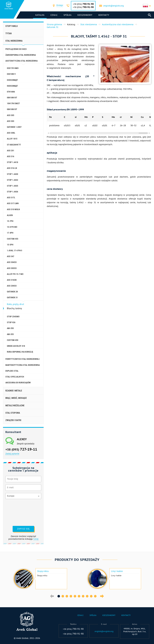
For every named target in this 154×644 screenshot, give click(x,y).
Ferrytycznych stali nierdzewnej (22, 359)
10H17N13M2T (13, 103)
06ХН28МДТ (12, 86)
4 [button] (71, 596)
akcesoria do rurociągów (18, 383)
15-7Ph (10, 221)
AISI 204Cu (12, 286)
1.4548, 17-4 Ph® (15, 250)
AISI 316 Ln (12, 168)
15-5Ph (10, 245)
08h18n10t (12, 109)
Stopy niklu (12, 26)
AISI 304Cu (12, 262)
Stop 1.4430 (12, 174)
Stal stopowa (13, 413)
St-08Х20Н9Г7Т (14, 145)
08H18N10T (12, 98)
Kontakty (104, 15)
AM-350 (10, 328)
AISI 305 (11, 115)
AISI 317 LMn (13, 203)
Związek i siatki (13, 420)
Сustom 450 (13, 340)
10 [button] (95, 596)
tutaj (36, 539)
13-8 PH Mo (12, 227)
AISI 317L (11, 198)
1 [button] (59, 596)
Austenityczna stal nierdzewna (22, 61)
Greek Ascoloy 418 (16, 346)
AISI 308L (11, 133)
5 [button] (75, 596)
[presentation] (18, 512)
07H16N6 (11, 92)
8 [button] (87, 596)
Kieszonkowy (85, 15)
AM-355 (10, 334)
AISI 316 (11, 156)
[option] (40, 579)
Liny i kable (117, 571)
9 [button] (91, 596)
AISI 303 (11, 121)
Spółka (67, 15)
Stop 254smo (13, 317)
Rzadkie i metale (14, 391)
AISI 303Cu (12, 268)
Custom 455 (13, 239)
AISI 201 (11, 151)
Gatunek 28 (12, 292)
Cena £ (54, 15)
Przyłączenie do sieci (16, 49)
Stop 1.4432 (12, 180)
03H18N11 (11, 74)
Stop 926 (11, 322)
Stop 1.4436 (12, 192)
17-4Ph (10, 233)
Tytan (8, 33)
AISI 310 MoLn (13, 209)
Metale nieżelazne (15, 406)
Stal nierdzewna (14, 41)
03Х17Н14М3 (13, 68)
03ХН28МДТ (12, 80)
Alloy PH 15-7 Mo (15, 274)
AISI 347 (11, 256)
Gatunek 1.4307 (14, 127)
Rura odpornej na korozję (20, 352)
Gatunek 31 (12, 297)
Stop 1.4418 (12, 162)
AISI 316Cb (12, 280)
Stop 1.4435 (12, 186)
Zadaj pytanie (12, 454)
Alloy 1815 (12, 139)
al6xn (10, 215)
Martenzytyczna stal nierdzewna (23, 365)
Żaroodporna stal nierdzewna (21, 55)
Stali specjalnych (15, 377)
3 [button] (67, 596)
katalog (40, 15)
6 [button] (79, 596)
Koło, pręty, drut (15, 304)
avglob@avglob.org (114, 6)
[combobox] (60, 6)
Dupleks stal (12, 371)
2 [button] (63, 596)
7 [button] (83, 596)
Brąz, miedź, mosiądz (16, 398)
